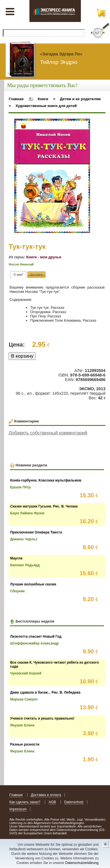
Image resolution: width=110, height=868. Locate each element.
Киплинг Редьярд (25, 565)
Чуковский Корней (26, 673)
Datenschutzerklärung (82, 863)
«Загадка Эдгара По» (61, 54)
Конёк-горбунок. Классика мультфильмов (46, 480)
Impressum (18, 809)
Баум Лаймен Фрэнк (27, 513)
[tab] (18, 275)
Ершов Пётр (20, 487)
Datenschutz (74, 802)
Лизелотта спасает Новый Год (36, 637)
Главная (16, 99)
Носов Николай (21, 264)
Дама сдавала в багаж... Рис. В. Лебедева (45, 692)
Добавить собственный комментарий (48, 433)
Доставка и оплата (46, 795)
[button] (85, 124)
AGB (52, 802)
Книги (43, 99)
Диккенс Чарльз (24, 539)
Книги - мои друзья (44, 257)
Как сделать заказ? (25, 802)
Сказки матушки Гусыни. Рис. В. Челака (44, 506)
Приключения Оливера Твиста (36, 532)
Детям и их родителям (80, 99)
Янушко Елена (22, 725)
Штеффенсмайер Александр (34, 643)
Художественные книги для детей (46, 106)
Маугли (16, 558)
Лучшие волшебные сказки (33, 584)
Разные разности (25, 744)
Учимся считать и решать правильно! (42, 718)
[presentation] (18, 275)
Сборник (17, 591)
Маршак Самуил (24, 699)
